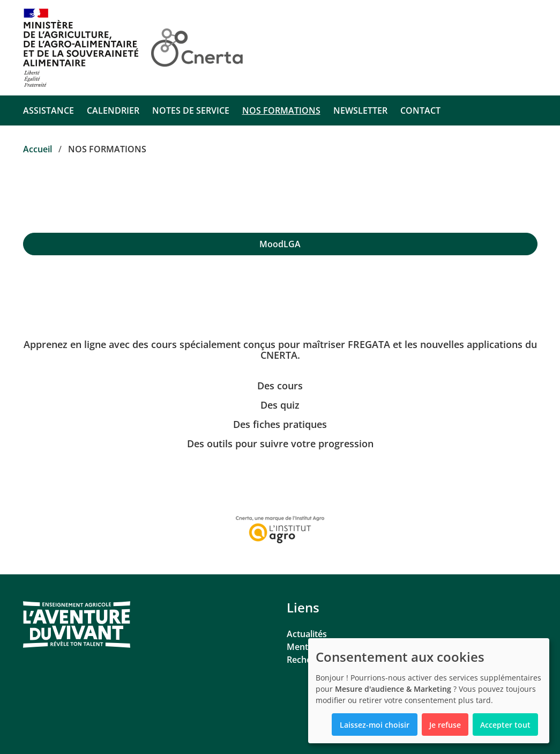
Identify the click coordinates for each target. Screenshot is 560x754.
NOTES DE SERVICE (191, 110)
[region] (280, 244)
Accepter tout (505, 725)
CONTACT (420, 110)
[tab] (280, 244)
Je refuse (445, 725)
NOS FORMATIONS (281, 110)
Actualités (307, 634)
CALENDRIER (113, 110)
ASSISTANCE (48, 110)
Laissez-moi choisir (375, 725)
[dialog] (429, 691)
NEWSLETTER (360, 110)
